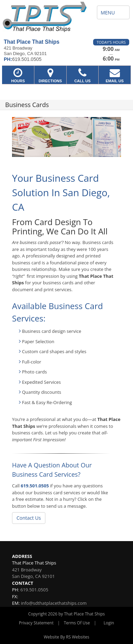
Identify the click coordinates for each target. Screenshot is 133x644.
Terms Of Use (77, 623)
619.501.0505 (35, 486)
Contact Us (29, 518)
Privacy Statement (36, 623)
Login (109, 623)
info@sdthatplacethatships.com (54, 603)
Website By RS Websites (66, 637)
